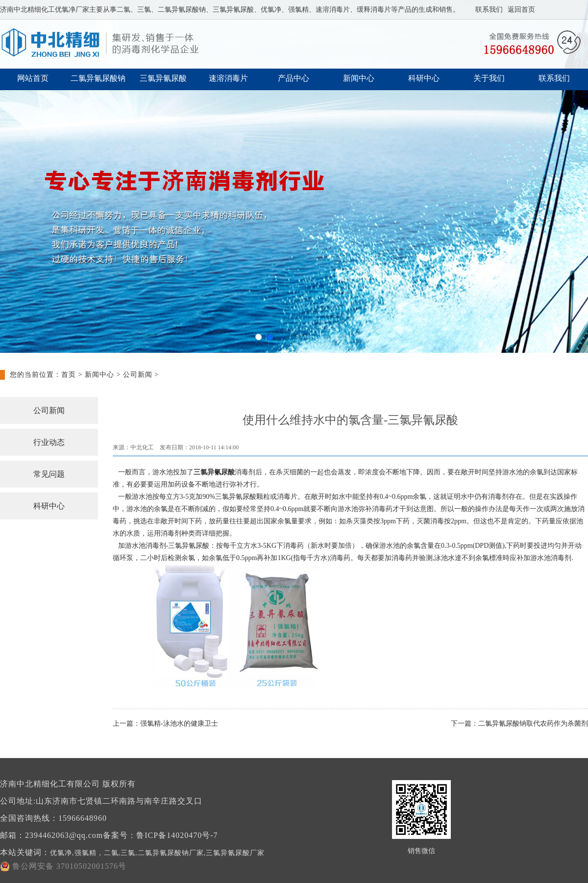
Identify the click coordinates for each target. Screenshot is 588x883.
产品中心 (294, 78)
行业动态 (49, 442)
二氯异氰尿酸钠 (98, 78)
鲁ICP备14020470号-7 (177, 835)
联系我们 (489, 10)
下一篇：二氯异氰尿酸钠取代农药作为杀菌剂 (519, 724)
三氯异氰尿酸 (163, 78)
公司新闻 (138, 375)
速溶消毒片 (228, 78)
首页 (69, 375)
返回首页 (521, 10)
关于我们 (489, 78)
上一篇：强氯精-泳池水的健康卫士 (165, 724)
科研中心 (424, 78)
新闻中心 (359, 78)
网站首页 (33, 78)
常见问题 (49, 474)
